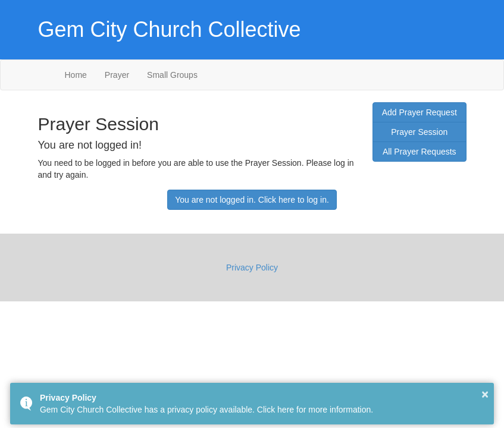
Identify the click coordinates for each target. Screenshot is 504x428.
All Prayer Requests (420, 152)
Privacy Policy (252, 267)
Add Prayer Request (420, 112)
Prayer (117, 75)
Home (76, 75)
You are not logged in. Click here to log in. (252, 200)
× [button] (485, 394)
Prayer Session (419, 132)
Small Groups (172, 75)
